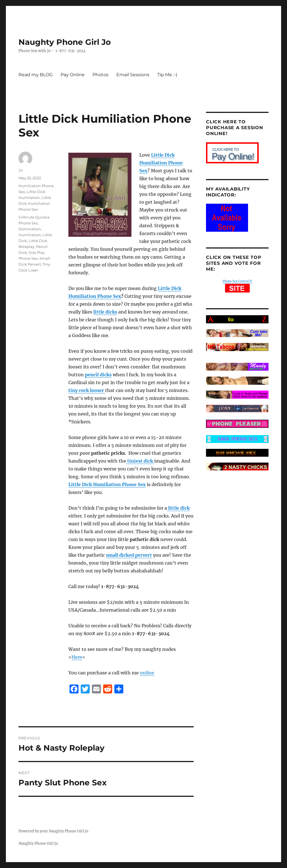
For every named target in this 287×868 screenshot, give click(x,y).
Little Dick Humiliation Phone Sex (35, 203)
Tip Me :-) (167, 75)
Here (77, 657)
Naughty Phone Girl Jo (65, 42)
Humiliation (30, 235)
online (147, 673)
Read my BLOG (36, 75)
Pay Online (73, 75)
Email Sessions (133, 75)
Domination (30, 229)
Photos (100, 75)
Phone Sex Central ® (237, 281)
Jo (21, 170)
